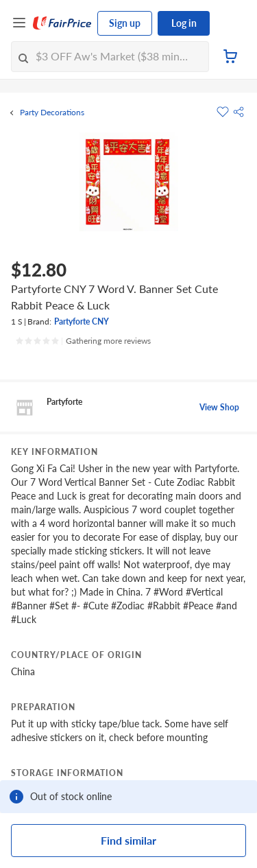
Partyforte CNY (82, 321)
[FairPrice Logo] (62, 23)
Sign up (125, 23)
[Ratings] (83, 341)
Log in (184, 23)
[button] (238, 112)
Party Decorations (52, 113)
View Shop (219, 407)
